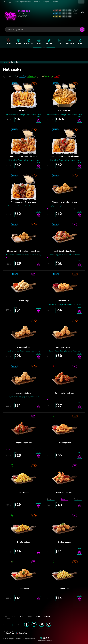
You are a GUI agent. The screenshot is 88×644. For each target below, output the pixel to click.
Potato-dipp (24, 492)
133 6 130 (62, 10)
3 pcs (49, 499)
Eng (80, 2)
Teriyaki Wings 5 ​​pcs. (24, 443)
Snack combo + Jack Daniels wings (65, 156)
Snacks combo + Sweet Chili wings (24, 156)
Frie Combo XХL (65, 110)
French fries (65, 588)
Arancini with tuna (24, 393)
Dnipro (21, 14)
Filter (10, 76)
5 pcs (49, 209)
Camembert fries (64, 301)
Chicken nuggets (64, 542)
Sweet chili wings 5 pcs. (65, 393)
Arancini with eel (24, 347)
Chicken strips (24, 301)
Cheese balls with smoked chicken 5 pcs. (24, 251)
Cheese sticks (24, 588)
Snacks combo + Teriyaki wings (24, 202)
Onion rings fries (64, 443)
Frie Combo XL (24, 110)
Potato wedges (24, 542)
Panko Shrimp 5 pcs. (64, 492)
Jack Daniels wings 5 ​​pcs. (65, 251)
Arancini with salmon (65, 347)
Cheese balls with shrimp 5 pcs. (65, 202)
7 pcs (76, 209)
